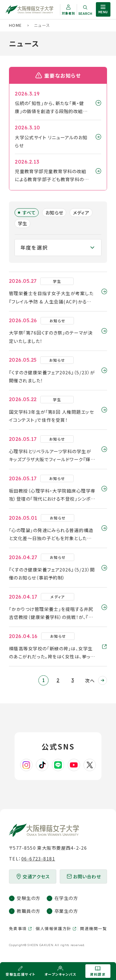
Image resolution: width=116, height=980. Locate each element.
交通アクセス (36, 876)
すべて (29, 212)
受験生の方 (28, 898)
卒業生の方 (66, 911)
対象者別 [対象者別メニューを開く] (69, 13)
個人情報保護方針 (54, 928)
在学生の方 (66, 898)
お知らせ (54, 212)
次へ (90, 680)
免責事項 (18, 928)
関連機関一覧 (94, 928)
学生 (23, 223)
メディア (81, 212)
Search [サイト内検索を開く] (85, 14)
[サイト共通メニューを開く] (103, 9)
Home (15, 25)
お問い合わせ (87, 876)
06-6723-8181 (38, 858)
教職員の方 (28, 911)
